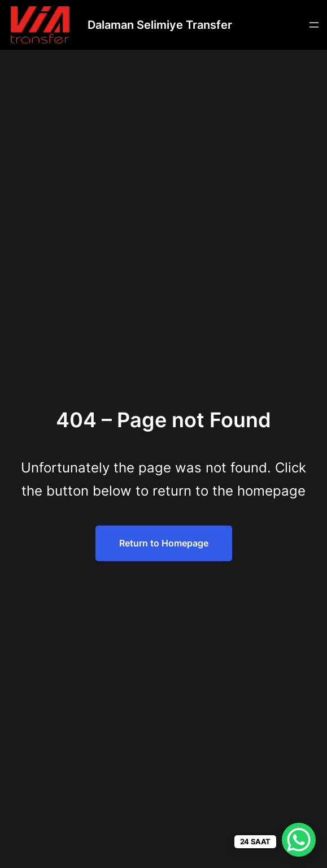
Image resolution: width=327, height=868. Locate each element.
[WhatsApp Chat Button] (299, 840)
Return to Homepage (164, 543)
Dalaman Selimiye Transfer (160, 25)
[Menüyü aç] (314, 25)
